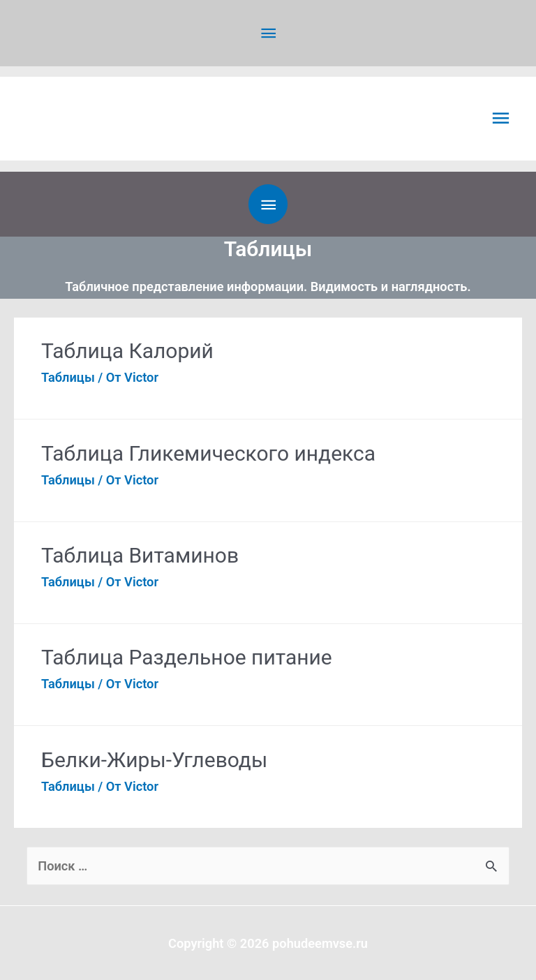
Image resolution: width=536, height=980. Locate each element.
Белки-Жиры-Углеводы (154, 759)
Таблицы (68, 377)
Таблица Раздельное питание (187, 657)
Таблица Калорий (127, 350)
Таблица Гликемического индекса (208, 453)
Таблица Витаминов (140, 555)
